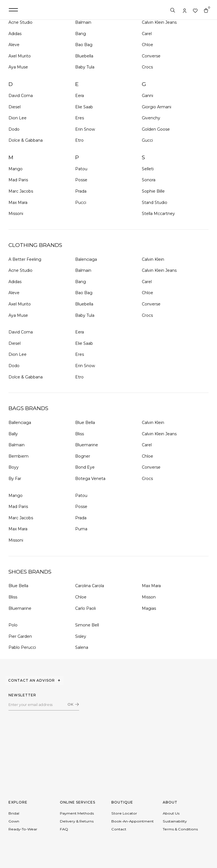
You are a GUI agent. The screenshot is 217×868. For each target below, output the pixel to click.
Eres (80, 118)
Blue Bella (85, 423)
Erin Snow (85, 129)
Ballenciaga (20, 423)
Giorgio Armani (157, 107)
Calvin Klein (153, 259)
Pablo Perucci (22, 647)
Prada (81, 191)
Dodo (14, 129)
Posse (81, 180)
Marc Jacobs (21, 191)
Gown (14, 823)
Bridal (14, 814)
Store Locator (124, 814)
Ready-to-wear (23, 832)
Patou (81, 169)
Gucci (147, 140)
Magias (149, 608)
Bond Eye (85, 467)
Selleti (148, 169)
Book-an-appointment (133, 823)
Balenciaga (86, 259)
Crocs (147, 67)
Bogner (83, 456)
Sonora (149, 180)
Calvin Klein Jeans (159, 22)
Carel (147, 34)
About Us (171, 814)
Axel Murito (20, 56)
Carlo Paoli (85, 608)
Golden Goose (156, 129)
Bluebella (84, 56)
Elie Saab (84, 107)
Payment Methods (77, 814)
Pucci (81, 203)
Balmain (83, 22)
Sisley (81, 636)
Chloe (147, 45)
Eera (80, 96)
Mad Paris (18, 180)
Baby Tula (85, 67)
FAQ (64, 832)
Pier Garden (20, 636)
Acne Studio (20, 22)
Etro (79, 140)
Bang (81, 34)
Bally (13, 434)
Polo (13, 625)
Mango (16, 169)
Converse (151, 56)
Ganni (147, 96)
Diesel (15, 107)
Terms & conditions (180, 832)
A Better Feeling (25, 259)
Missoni (16, 214)
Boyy (14, 467)
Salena (82, 647)
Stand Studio (155, 203)
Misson (149, 597)
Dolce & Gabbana (26, 140)
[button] (13, 10)
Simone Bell (87, 625)
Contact (119, 832)
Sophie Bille (153, 191)
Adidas (15, 34)
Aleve (14, 45)
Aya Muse (18, 67)
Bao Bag (84, 45)
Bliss (80, 434)
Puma (81, 529)
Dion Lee (18, 118)
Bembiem (19, 456)
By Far (15, 479)
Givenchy (151, 118)
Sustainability (175, 823)
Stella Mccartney (158, 214)
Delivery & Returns (77, 823)
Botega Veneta (90, 479)
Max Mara (18, 203)
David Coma (21, 96)
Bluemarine (87, 445)
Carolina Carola (90, 586)
